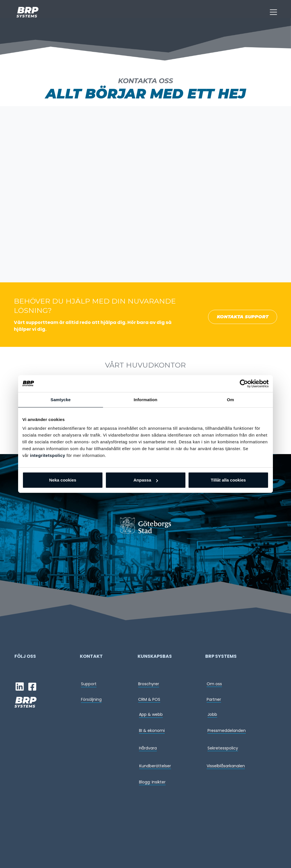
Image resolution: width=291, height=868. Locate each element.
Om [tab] (230, 400)
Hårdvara (148, 748)
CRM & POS (149, 699)
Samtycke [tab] (61, 400)
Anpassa (146, 480)
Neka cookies (63, 480)
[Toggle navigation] (273, 12)
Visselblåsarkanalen (226, 766)
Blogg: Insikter (152, 782)
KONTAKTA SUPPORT (243, 317)
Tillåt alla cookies (228, 480)
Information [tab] (145, 400)
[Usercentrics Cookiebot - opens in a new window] (244, 384)
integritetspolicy (48, 455)
